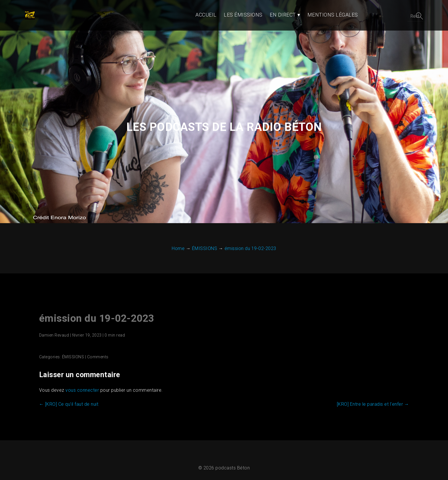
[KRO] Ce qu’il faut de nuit (68, 394)
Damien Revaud (54, 325)
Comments (97, 347)
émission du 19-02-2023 (96, 308)
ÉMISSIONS (73, 347)
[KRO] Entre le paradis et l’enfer (374, 394)
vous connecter (82, 380)
